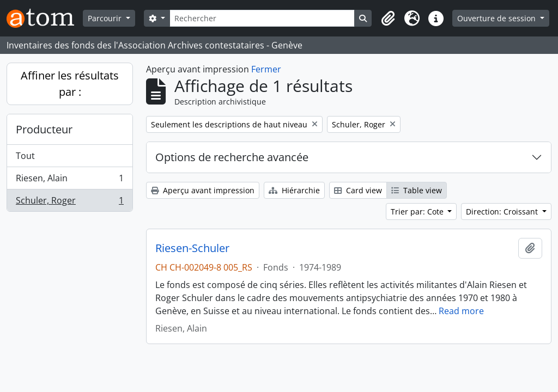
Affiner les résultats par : (70, 84)
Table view (417, 190)
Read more (461, 311)
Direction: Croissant (503, 212)
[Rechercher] (262, 18)
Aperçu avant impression (203, 190)
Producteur (44, 129)
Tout (25, 156)
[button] (388, 19)
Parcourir (106, 18)
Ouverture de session (498, 18)
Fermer (266, 69)
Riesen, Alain (69, 180)
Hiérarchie (294, 190)
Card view (358, 190)
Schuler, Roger (69, 203)
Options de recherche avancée (232, 157)
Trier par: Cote (418, 212)
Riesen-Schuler (192, 248)
